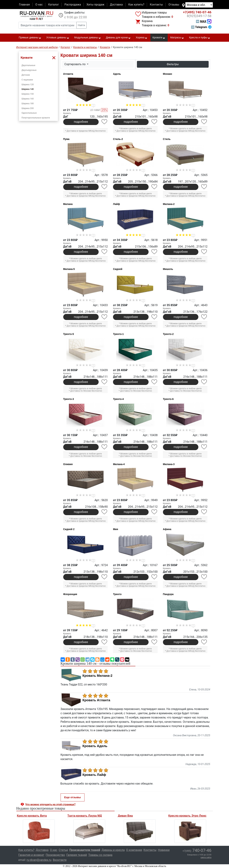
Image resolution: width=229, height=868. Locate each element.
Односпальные (29, 113)
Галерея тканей (77, 855)
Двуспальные (29, 65)
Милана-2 (169, 204)
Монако (168, 74)
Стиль (167, 139)
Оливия (68, 464)
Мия (115, 529)
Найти (82, 25)
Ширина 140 (28, 89)
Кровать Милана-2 (97, 676)
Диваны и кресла (113, 850)
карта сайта (206, 857)
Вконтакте (60, 860)
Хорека (142, 38)
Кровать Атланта (96, 700)
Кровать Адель (95, 746)
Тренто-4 (118, 399)
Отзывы (174, 5)
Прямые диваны (30, 38)
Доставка (116, 5)
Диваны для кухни (118, 38)
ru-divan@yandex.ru (39, 860)
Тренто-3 (69, 399)
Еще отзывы (73, 797)
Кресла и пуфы (200, 38)
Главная (24, 5)
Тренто (117, 594)
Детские (26, 75)
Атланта (68, 74)
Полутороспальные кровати (36, 118)
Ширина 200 (28, 108)
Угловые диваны (58, 38)
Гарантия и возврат (31, 855)
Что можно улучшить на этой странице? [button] (50, 804)
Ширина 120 (28, 85)
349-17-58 (199, 16)
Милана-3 (169, 464)
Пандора (168, 594)
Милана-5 (69, 269)
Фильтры (173, 64)
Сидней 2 (69, 529)
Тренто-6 (168, 399)
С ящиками (27, 80)
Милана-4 (119, 464)
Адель (117, 74)
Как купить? (136, 5)
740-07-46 (197, 12)
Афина (167, 529)
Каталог (53, 5)
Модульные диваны (88, 38)
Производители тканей (85, 850)
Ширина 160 (28, 99)
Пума (66, 139)
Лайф (116, 204)
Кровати (159, 38)
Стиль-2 (118, 139)
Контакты (156, 5)
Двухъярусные (29, 70)
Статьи (63, 850)
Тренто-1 (118, 334)
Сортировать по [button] (75, 64)
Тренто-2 (168, 334)
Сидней (118, 269)
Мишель (168, 269)
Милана (68, 204)
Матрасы (177, 38)
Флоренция (70, 594)
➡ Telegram (201, 27)
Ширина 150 (28, 94)
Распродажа (73, 5)
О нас (39, 5)
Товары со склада (100, 855)
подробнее (81, 122)
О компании (134, 850)
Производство (55, 855)
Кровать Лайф (94, 775)
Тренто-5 (69, 334)
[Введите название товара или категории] (47, 25)
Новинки (164, 850)
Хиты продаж (96, 5)
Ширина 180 (28, 104)
